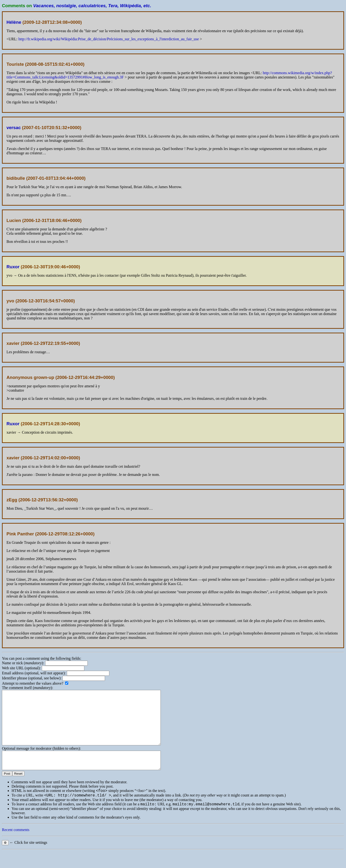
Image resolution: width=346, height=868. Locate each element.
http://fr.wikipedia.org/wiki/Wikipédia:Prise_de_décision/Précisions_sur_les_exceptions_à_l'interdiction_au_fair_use (108, 39)
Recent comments (16, 846)
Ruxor (13, 267)
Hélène (14, 22)
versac (14, 128)
